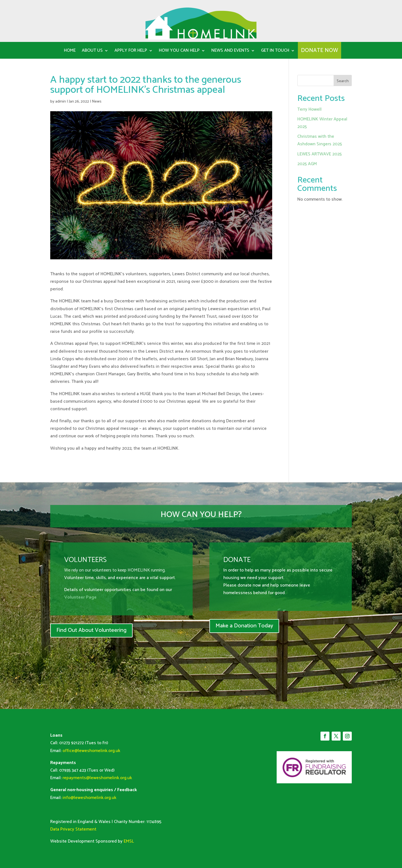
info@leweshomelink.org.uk (89, 798)
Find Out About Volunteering (91, 630)
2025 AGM (307, 164)
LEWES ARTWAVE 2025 (320, 154)
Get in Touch (275, 51)
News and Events (230, 51)
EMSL (129, 841)
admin (61, 102)
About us (92, 51)
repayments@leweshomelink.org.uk (97, 778)
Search (343, 81)
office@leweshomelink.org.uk (91, 751)
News (97, 102)
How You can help (179, 51)
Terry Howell (309, 109)
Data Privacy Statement (73, 829)
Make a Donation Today (244, 626)
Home (70, 51)
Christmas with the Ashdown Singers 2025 (320, 140)
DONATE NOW (320, 52)
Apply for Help (131, 51)
